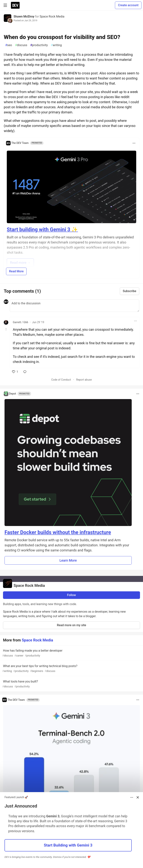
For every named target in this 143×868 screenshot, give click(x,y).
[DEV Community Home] (15, 5)
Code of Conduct (61, 380)
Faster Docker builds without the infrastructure (58, 532)
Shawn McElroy (24, 16)
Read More (16, 271)
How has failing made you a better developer (71, 653)
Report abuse (84, 380)
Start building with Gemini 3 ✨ (42, 230)
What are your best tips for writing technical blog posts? (71, 669)
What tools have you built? (71, 684)
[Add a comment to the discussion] (75, 306)
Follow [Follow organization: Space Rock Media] (71, 595)
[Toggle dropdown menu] (134, 143)
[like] (15, 372)
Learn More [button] (68, 560)
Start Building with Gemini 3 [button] (68, 845)
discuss (21, 45)
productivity (39, 45)
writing (56, 45)
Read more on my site (71, 625)
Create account (128, 5)
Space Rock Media (52, 16)
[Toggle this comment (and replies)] (6, 329)
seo (9, 45)
